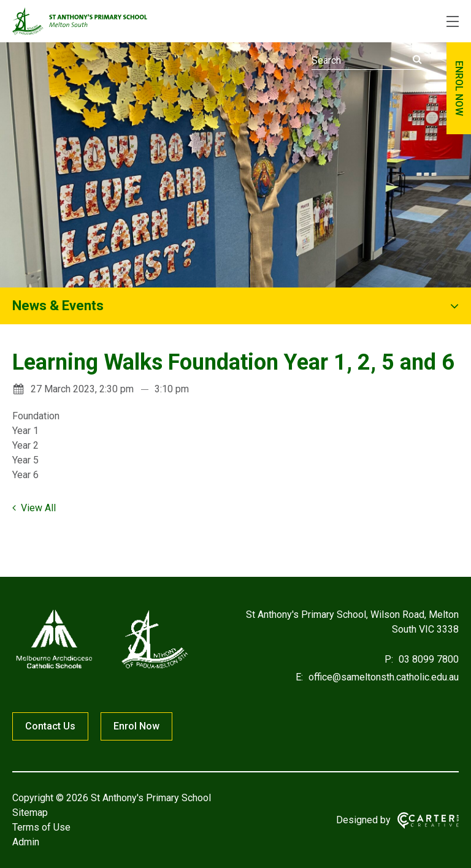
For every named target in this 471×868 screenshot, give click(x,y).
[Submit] (417, 59)
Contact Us (50, 726)
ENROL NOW (459, 88)
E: (299, 677)
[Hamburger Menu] (453, 21)
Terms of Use (41, 827)
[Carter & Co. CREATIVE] (428, 820)
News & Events (58, 306)
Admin (26, 842)
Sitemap (30, 813)
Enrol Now (136, 726)
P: (389, 659)
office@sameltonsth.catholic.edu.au (382, 677)
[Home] (101, 668)
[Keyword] (367, 61)
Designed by (363, 820)
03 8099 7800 (427, 659)
